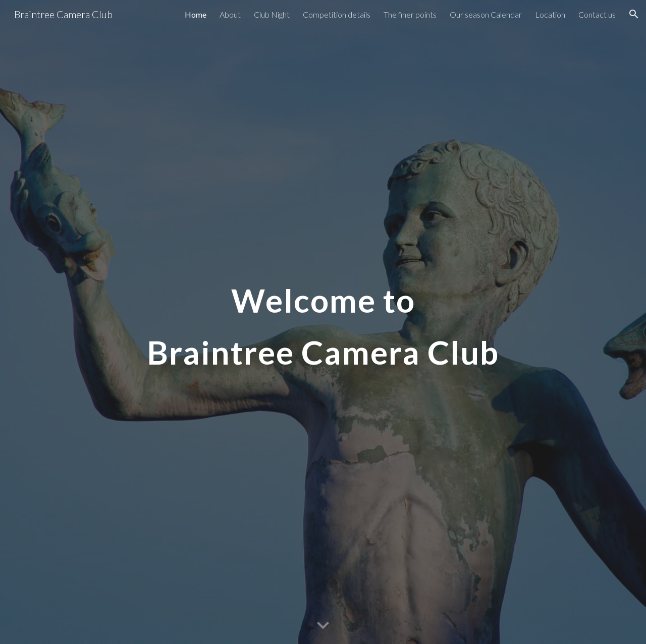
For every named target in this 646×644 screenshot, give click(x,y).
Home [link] (196, 14)
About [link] (230, 14)
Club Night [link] (272, 14)
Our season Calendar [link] (486, 14)
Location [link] (550, 14)
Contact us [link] (597, 14)
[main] (323, 322)
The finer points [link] (410, 14)
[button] (634, 14)
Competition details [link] (337, 14)
